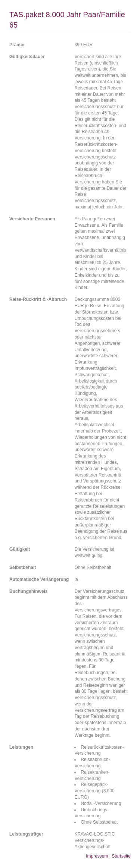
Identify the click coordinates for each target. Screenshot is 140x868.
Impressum (97, 856)
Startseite (121, 856)
